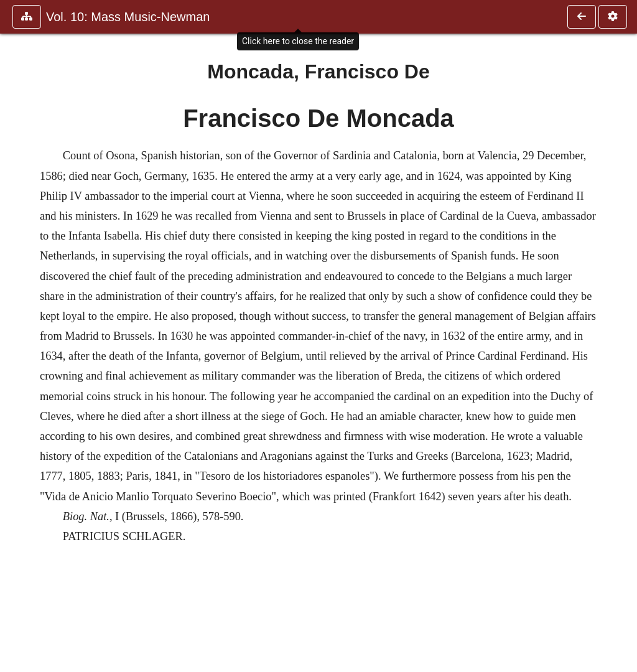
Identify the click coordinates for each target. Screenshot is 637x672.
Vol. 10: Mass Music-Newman (128, 17)
